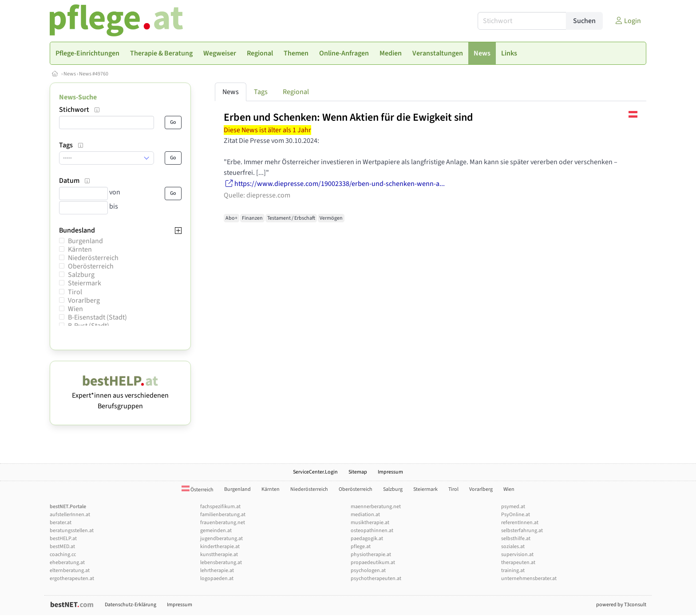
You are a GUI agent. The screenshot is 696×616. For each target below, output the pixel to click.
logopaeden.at (217, 578)
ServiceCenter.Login (315, 472)
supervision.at (517, 555)
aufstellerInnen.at (70, 515)
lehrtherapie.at (217, 571)
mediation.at (365, 515)
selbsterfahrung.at (522, 531)
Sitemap (358, 472)
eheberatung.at (67, 563)
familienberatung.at (223, 515)
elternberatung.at (70, 571)
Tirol (75, 292)
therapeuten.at (518, 563)
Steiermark (85, 283)
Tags (261, 92)
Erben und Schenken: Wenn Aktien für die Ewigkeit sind (348, 117)
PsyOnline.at (516, 515)
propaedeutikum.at (373, 563)
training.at (513, 571)
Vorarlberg (84, 300)
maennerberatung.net (376, 507)
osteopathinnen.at (372, 531)
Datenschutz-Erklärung (130, 605)
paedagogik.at (367, 539)
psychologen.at (368, 571)
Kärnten (80, 249)
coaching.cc (63, 555)
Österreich (198, 490)
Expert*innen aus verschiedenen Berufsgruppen (120, 395)
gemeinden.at (216, 531)
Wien (75, 309)
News (70, 74)
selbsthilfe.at (516, 539)
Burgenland (85, 241)
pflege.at (361, 547)
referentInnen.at (520, 523)
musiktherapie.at (370, 523)
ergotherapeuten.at (72, 578)
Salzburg (81, 275)
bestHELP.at (63, 539)
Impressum (390, 472)
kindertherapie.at (220, 547)
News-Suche (78, 97)
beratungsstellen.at (72, 531)
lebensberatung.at (221, 563)
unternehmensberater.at (529, 578)
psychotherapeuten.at (376, 578)
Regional (296, 92)
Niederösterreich (93, 258)
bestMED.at (62, 547)
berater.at (61, 523)
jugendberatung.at (221, 539)
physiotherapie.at (371, 555)
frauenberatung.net (223, 523)
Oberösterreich (91, 266)
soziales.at (513, 547)
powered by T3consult (621, 605)
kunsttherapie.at (219, 555)
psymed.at (513, 507)
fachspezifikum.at (220, 507)
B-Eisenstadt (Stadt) (97, 317)
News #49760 (94, 74)
